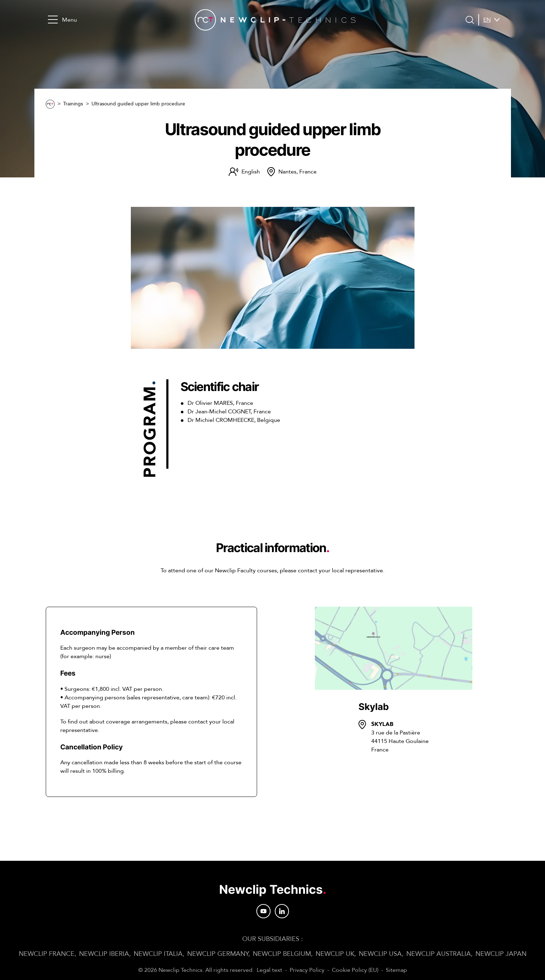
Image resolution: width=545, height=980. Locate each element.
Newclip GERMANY (218, 954)
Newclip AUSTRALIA (439, 954)
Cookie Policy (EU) (355, 970)
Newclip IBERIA (104, 954)
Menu (62, 20)
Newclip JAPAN (501, 954)
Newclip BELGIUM (282, 954)
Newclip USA (380, 954)
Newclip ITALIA (158, 954)
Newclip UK (335, 954)
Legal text (269, 970)
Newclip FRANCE (47, 954)
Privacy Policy (307, 970)
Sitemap (396, 970)
